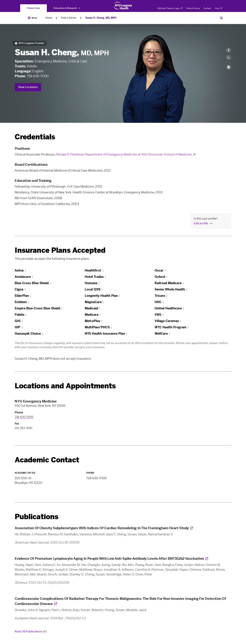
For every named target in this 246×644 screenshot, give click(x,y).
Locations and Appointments (65, 386)
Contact (207, 8)
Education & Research (67, 8)
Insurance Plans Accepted (60, 250)
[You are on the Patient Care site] (33, 8)
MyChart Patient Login (170, 8)
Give (218, 8)
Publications (36, 517)
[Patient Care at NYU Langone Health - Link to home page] (123, 6)
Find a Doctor (69, 18)
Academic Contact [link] (47, 460)
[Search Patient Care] (221, 18)
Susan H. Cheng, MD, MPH (101, 18)
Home (49, 18)
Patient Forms (193, 8)
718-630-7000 (38, 76)
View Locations (28, 87)
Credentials (35, 137)
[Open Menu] (32, 18)
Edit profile (201, 223)
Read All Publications (31, 631)
